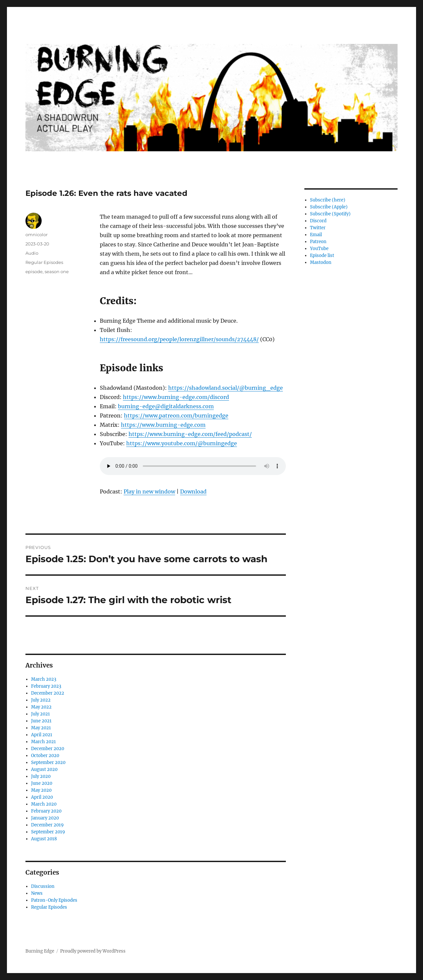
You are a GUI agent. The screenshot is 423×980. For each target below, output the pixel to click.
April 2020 (42, 797)
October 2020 (45, 756)
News (37, 893)
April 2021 (42, 735)
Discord (318, 221)
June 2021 (41, 721)
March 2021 (43, 742)
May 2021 (41, 728)
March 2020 (44, 804)
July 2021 (40, 714)
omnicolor (37, 235)
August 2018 (44, 839)
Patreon (318, 242)
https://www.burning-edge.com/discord (176, 397)
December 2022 (48, 693)
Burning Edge (40, 951)
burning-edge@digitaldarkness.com (166, 406)
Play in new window (149, 491)
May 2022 (41, 707)
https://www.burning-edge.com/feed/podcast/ (190, 434)
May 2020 (41, 790)
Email (316, 235)
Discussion (43, 886)
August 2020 (44, 769)
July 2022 (41, 700)
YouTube (319, 249)
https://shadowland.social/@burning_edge (226, 388)
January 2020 (45, 818)
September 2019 (48, 832)
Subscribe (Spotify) (330, 214)
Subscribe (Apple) (329, 207)
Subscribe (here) (328, 200)
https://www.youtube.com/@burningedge (182, 443)
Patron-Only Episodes (54, 900)
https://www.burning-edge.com (163, 425)
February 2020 (46, 811)
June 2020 (42, 783)
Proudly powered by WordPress (93, 951)
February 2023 (46, 686)
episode (34, 272)
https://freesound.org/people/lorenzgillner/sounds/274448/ (179, 339)
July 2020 (41, 776)
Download (193, 491)
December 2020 (48, 749)
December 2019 (47, 825)
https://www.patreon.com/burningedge (176, 416)
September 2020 (48, 762)
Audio (32, 253)
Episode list (322, 255)
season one (57, 272)
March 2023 (44, 679)
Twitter (318, 228)
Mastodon (321, 262)
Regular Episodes (44, 262)
